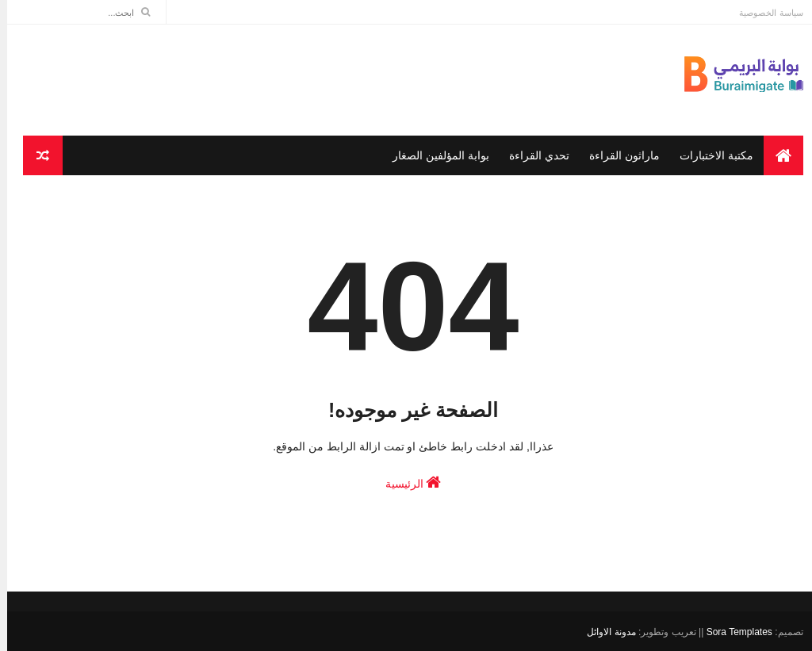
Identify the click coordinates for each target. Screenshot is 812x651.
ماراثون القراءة (617, 155)
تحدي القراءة (532, 155)
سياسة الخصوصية (764, 13)
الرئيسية (406, 482)
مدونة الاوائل (604, 632)
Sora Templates (732, 632)
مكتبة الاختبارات (709, 155)
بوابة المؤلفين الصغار (434, 155)
